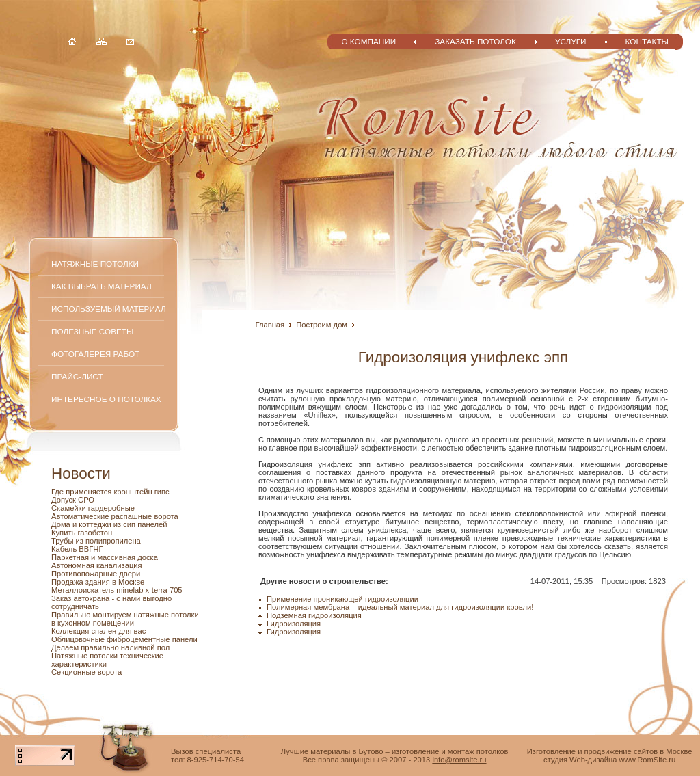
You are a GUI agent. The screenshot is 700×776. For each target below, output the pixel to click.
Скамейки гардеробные (93, 508)
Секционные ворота (86, 672)
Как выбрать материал (102, 286)
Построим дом (322, 325)
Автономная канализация (97, 565)
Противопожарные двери (96, 574)
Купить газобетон (82, 533)
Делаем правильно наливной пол (110, 647)
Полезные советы (92, 331)
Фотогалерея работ (95, 354)
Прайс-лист (77, 376)
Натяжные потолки (95, 264)
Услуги (571, 41)
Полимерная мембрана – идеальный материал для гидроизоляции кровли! (400, 607)
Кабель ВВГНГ (77, 549)
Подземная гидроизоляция (314, 615)
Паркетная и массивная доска (105, 557)
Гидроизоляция (294, 624)
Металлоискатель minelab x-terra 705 (117, 590)
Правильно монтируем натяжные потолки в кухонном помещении (125, 619)
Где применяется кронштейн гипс (110, 492)
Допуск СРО (73, 500)
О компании (368, 41)
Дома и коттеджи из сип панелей (109, 524)
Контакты (647, 41)
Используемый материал (109, 309)
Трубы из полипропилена (96, 541)
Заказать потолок (475, 41)
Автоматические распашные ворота (115, 516)
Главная (270, 325)
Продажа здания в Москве (98, 582)
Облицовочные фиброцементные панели (124, 639)
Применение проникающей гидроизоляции (342, 599)
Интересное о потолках (106, 399)
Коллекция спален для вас (98, 631)
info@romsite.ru (459, 760)
